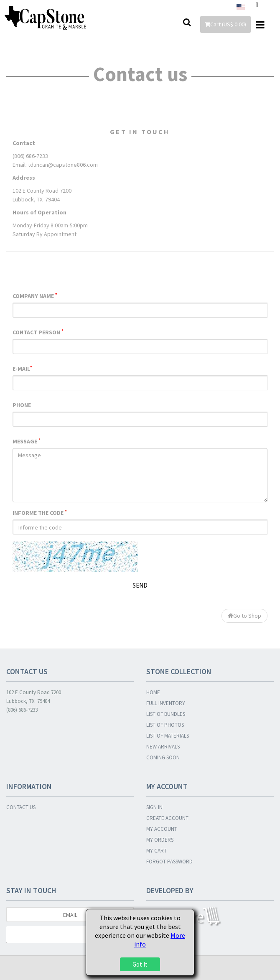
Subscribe (70, 935)
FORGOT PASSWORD (169, 862)
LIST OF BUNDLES (166, 714)
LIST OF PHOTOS (165, 725)
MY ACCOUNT (162, 829)
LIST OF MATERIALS (168, 736)
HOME (153, 692)
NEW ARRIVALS (163, 747)
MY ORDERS (160, 840)
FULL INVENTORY (166, 703)
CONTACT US (21, 807)
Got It (140, 964)
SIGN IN (154, 807)
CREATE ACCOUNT (167, 818)
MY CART (157, 851)
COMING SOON (163, 757)
